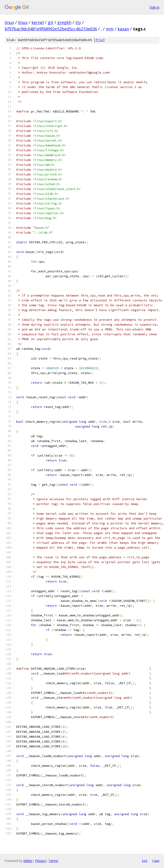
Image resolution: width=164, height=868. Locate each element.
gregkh (64, 22)
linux (9, 22)
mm (110, 29)
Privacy (40, 861)
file (99, 40)
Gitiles (28, 861)
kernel (38, 22)
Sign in (155, 7)
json (156, 861)
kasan (123, 29)
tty (78, 22)
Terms (53, 861)
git (51, 22)
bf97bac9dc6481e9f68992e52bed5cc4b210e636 (51, 29)
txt (145, 861)
